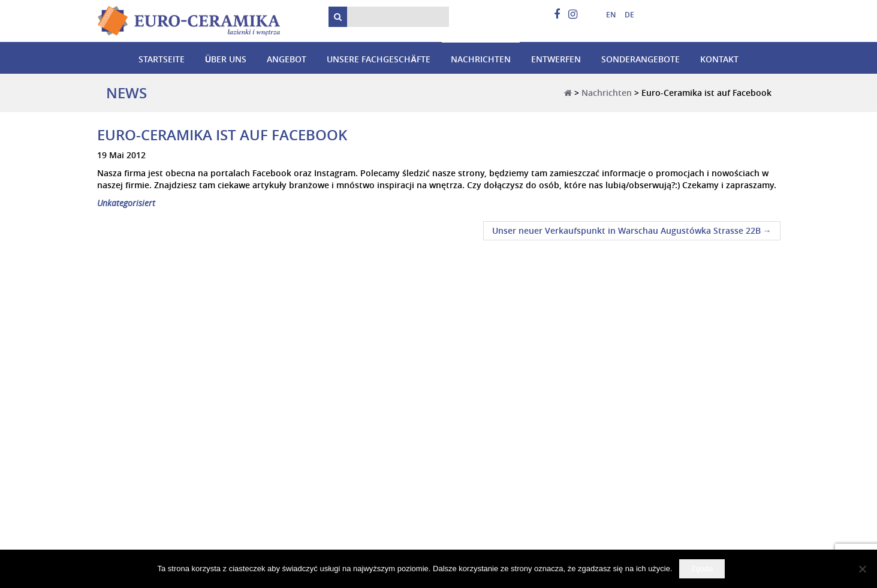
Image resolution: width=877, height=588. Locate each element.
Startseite (162, 59)
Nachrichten (481, 59)
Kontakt (719, 59)
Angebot (287, 59)
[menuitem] (606, 15)
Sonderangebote (641, 59)
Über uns (226, 59)
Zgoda (702, 569)
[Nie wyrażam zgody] (862, 569)
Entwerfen (556, 59)
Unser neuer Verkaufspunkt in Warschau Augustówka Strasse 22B (632, 230)
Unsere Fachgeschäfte (379, 59)
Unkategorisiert (126, 203)
